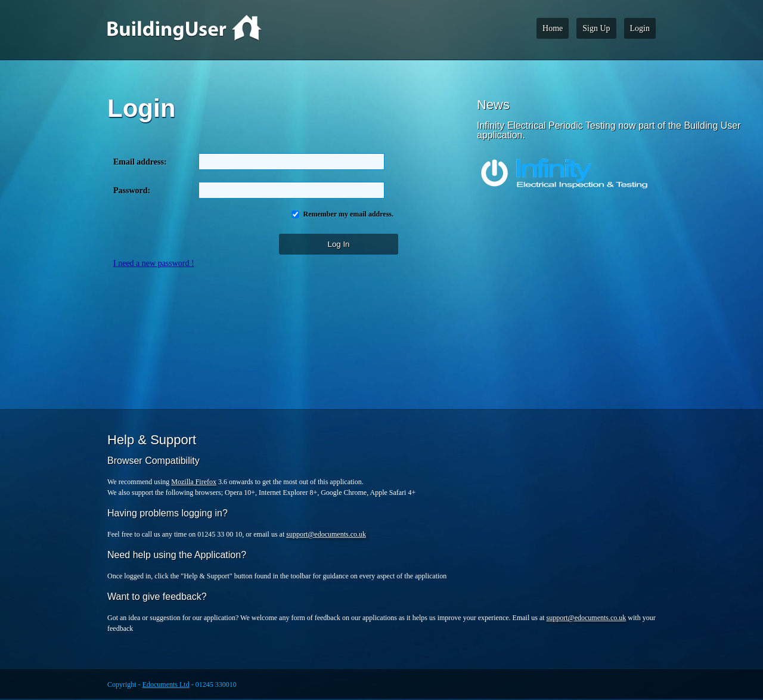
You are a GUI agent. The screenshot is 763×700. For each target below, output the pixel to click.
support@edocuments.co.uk (326, 534)
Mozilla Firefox (194, 482)
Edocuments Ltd (166, 684)
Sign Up (596, 28)
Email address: (142, 162)
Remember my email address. (347, 214)
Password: (132, 191)
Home (553, 28)
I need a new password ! (154, 263)
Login (640, 28)
